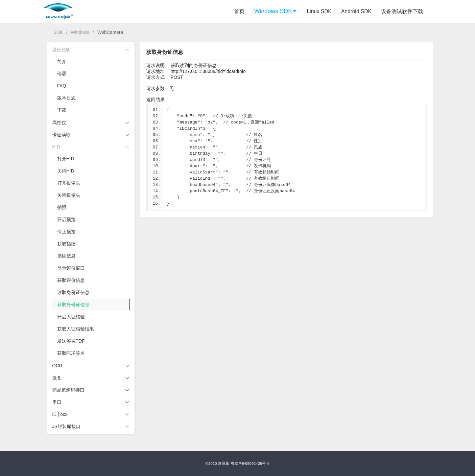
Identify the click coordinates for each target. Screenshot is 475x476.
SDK (58, 32)
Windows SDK (276, 11)
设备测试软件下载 (402, 11)
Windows (80, 32)
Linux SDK (319, 11)
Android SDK (356, 11)
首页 (239, 11)
